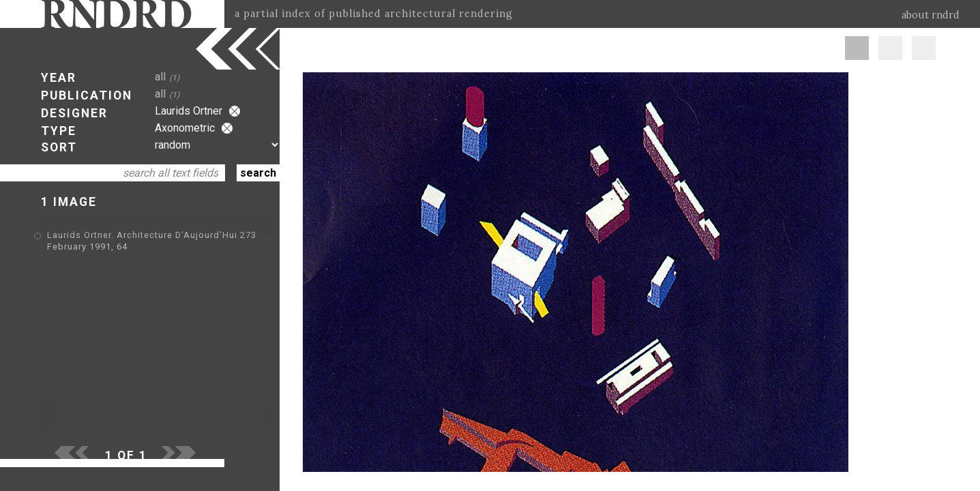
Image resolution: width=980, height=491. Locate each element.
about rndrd (931, 15)
